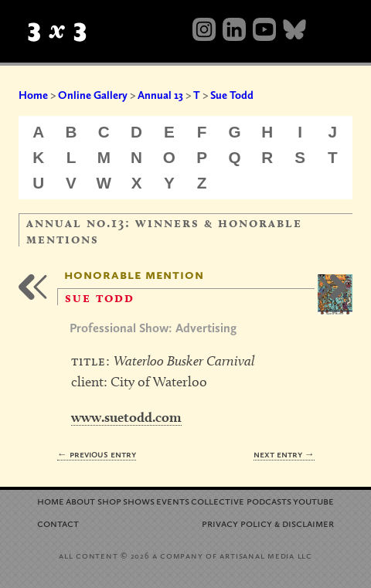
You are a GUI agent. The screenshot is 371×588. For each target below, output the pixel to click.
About (80, 500)
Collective (218, 500)
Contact (58, 523)
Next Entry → (284, 454)
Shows (139, 500)
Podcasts (269, 500)
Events (173, 500)
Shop (109, 500)
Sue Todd (232, 95)
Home (33, 95)
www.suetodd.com (126, 417)
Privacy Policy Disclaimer (268, 523)
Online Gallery (93, 95)
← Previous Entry (97, 454)
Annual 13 (160, 95)
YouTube (313, 500)
